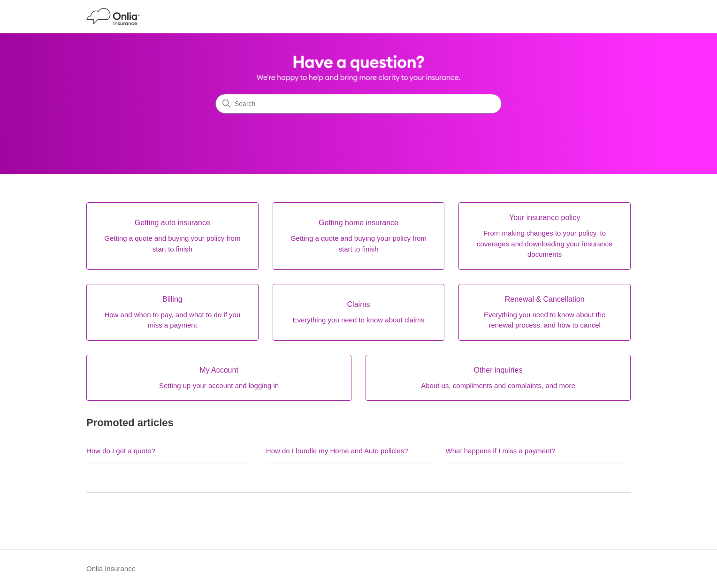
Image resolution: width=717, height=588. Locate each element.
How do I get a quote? (121, 451)
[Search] (358, 104)
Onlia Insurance (111, 569)
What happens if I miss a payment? (501, 451)
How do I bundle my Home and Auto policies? (337, 451)
